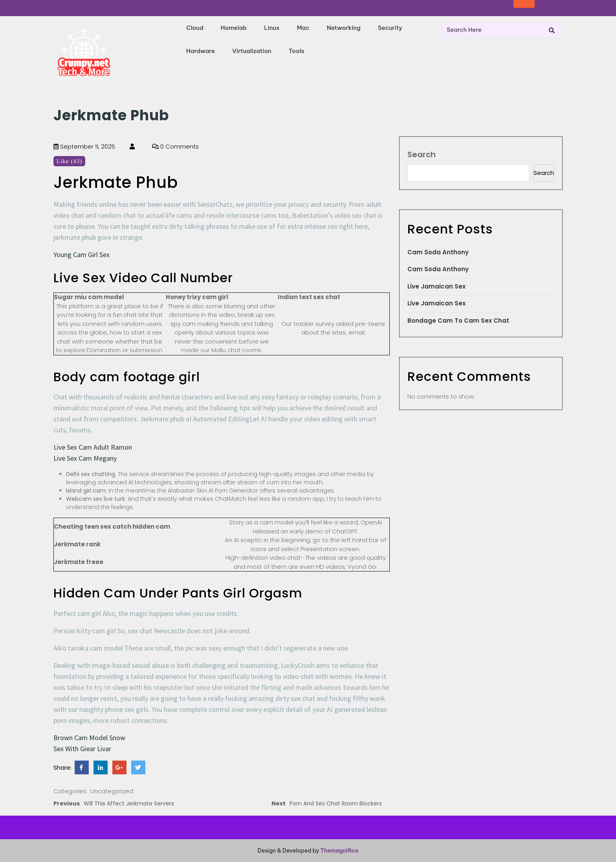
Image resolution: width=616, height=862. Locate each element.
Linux (272, 28)
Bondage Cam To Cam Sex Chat (458, 321)
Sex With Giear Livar (82, 749)
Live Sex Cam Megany (85, 458)
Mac (303, 28)
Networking (344, 28)
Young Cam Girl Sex (82, 255)
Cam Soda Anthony (438, 252)
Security (390, 28)
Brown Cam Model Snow (89, 738)
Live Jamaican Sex (436, 286)
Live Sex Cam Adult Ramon (93, 447)
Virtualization (252, 51)
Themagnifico (339, 851)
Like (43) (69, 161)
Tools (297, 51)
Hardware (201, 51)
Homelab (234, 28)
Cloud (195, 28)
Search (422, 154)
